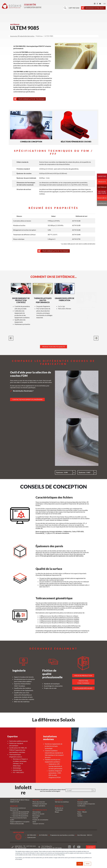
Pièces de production (89, 676)
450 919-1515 (22, 848)
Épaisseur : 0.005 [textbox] (68, 472)
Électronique (36, 816)
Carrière (80, 816)
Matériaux (102, 187)
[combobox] (71, 472)
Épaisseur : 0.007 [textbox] (90, 472)
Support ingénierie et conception (20, 822)
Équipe (79, 814)
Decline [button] (88, 864)
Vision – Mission (82, 812)
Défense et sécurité (38, 814)
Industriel (35, 818)
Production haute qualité (53, 347)
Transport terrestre (38, 824)
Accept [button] (80, 864)
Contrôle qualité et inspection (86, 804)
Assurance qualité (83, 802)
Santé (34, 822)
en (105, 4)
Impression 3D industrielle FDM (21, 812)
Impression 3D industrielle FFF (20, 814)
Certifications (81, 806)
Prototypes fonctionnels (89, 682)
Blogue (57, 812)
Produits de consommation (40, 820)
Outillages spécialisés (89, 688)
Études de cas (59, 808)
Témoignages (59, 810)
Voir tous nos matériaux (62, 802)
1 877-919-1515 (74, 8)
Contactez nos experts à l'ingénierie (22, 399)
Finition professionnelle (17, 824)
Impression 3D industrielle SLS (20, 816)
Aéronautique (37, 812)
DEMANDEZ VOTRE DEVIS (95, 8)
